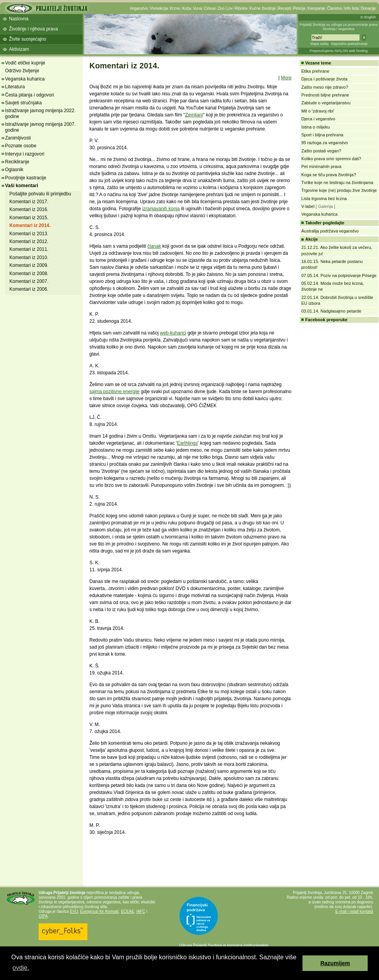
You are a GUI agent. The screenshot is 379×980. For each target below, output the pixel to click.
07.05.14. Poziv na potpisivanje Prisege (339, 275)
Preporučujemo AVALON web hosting (339, 51)
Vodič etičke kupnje (25, 63)
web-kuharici (173, 333)
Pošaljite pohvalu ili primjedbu (40, 194)
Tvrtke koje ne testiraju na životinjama (337, 182)
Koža (186, 8)
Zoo (221, 8)
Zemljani (194, 115)
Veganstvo (139, 8)
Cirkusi (210, 8)
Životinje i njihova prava (33, 29)
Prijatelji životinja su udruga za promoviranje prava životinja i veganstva (339, 27)
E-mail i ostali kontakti (354, 911)
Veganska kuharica (25, 79)
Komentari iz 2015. (29, 218)
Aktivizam (19, 49)
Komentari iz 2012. (29, 241)
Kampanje (316, 8)
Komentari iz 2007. (29, 281)
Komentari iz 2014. (30, 225)
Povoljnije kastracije (26, 178)
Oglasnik (14, 170)
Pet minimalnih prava (321, 166)
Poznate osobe (21, 146)
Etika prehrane (315, 71)
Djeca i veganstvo (318, 119)
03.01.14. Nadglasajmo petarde (331, 311)
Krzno (175, 8)
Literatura (15, 87)
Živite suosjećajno (28, 39)
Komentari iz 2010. (29, 258)
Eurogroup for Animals (99, 911)
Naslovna (19, 19)
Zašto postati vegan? (321, 151)
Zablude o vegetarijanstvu (326, 103)
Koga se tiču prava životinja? (329, 175)
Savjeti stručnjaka (23, 103)
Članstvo (335, 8)
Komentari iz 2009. (29, 265)
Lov (230, 8)
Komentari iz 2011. (29, 249)
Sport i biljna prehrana (322, 135)
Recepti (285, 8)
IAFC (141, 911)
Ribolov (241, 8)
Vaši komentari (22, 186)
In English (368, 17)
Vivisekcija (159, 8)
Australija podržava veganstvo (330, 231)
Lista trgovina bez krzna (324, 199)
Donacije (368, 8)
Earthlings (187, 443)
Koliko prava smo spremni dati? (331, 159)
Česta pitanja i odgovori (29, 95)
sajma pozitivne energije (115, 392)
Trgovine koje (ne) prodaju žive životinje (339, 190)
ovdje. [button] (21, 968)
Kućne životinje (262, 8)
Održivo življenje (22, 71)
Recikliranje (17, 162)
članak (154, 246)
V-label (308, 206)
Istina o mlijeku (316, 127)
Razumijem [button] (335, 963)
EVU (74, 911)
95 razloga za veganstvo (325, 143)
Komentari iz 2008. (29, 274)
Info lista (351, 8)
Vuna (197, 8)
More (286, 78)
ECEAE (128, 911)
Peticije (299, 8)
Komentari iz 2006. (29, 289)
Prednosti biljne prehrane (325, 95)
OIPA (43, 916)
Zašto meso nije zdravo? (325, 87)
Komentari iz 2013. (29, 234)
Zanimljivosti (18, 138)
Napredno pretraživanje (349, 44)
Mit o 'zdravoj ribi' (318, 111)
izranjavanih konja (161, 209)
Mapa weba (319, 44)
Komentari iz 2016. (29, 209)
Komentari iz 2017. (29, 202)
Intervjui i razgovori (25, 154)
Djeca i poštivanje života (324, 79)
